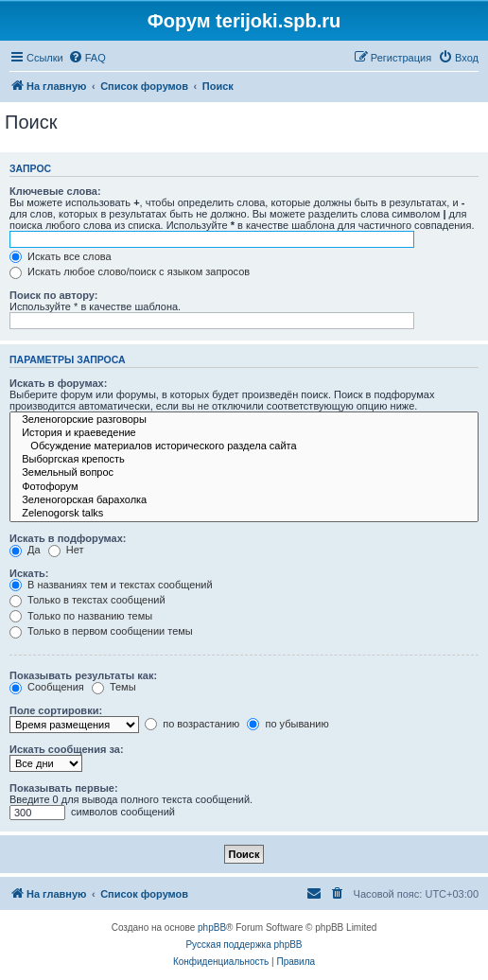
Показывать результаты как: (83, 675)
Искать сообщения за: (67, 749)
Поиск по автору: (53, 295)
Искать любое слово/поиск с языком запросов (130, 271)
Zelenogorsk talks (244, 514)
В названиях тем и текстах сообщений (111, 585)
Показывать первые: (64, 788)
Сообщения (47, 687)
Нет (66, 550)
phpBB (212, 927)
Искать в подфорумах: (68, 538)
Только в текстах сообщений (87, 600)
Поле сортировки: (56, 710)
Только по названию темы (81, 616)
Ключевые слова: (55, 191)
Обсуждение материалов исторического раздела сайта (244, 446)
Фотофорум (244, 487)
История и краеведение (244, 433)
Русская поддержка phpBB (244, 945)
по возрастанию (192, 724)
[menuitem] (87, 58)
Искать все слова (61, 256)
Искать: (29, 573)
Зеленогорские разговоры (244, 420)
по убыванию (288, 724)
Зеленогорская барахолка (244, 500)
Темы (114, 687)
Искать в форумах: (58, 383)
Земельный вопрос (244, 473)
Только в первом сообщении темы (101, 631)
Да (25, 550)
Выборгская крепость (244, 460)
